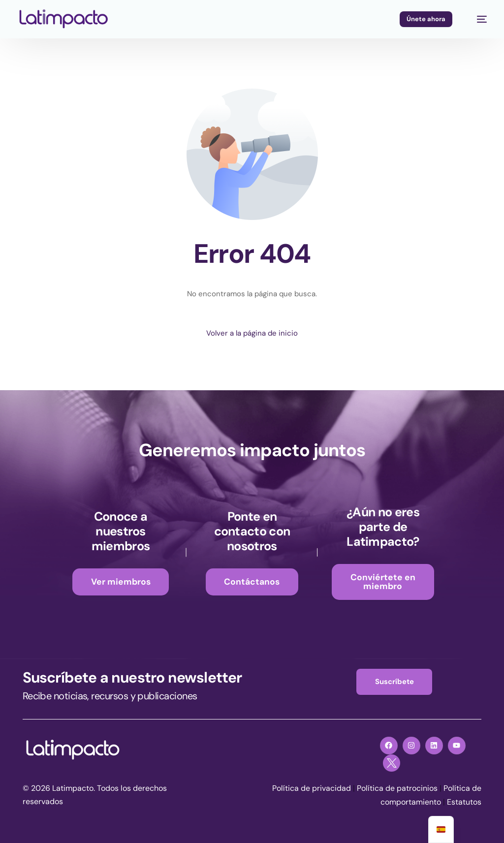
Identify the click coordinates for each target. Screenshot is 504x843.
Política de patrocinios (397, 789)
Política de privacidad (312, 789)
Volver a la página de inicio (252, 333)
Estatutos (464, 802)
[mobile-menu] (477, 19)
